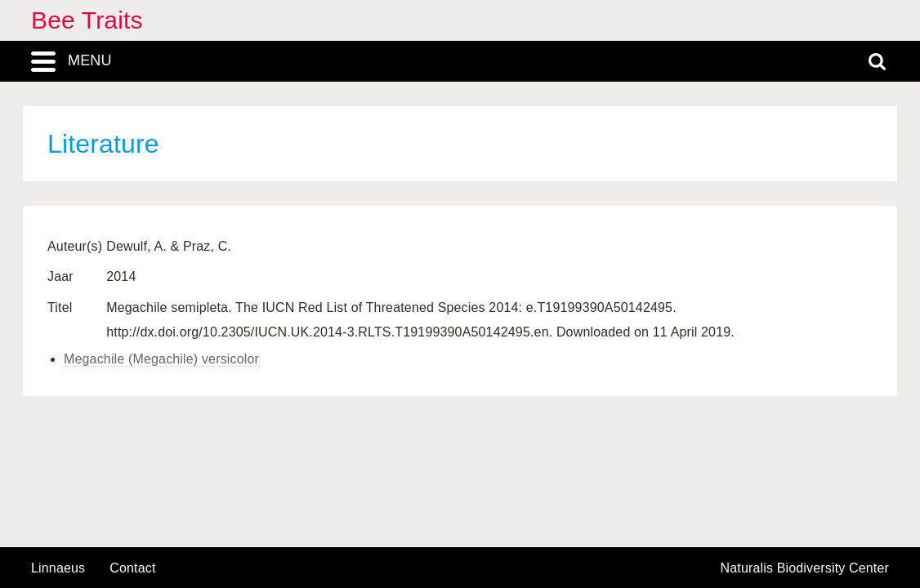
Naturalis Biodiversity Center (805, 568)
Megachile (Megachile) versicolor (161, 359)
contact (132, 568)
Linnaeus (58, 568)
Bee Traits (87, 20)
